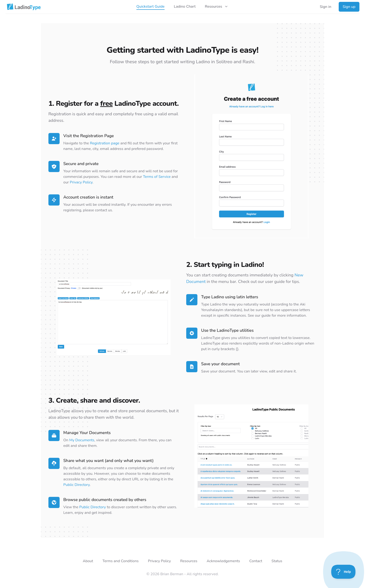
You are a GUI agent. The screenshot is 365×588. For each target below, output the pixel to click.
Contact (256, 561)
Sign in (326, 7)
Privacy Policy (81, 182)
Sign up (349, 7)
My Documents (82, 440)
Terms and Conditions (121, 561)
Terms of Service (157, 177)
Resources (189, 561)
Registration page (105, 143)
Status (277, 561)
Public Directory (77, 485)
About (88, 561)
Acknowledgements (223, 561)
